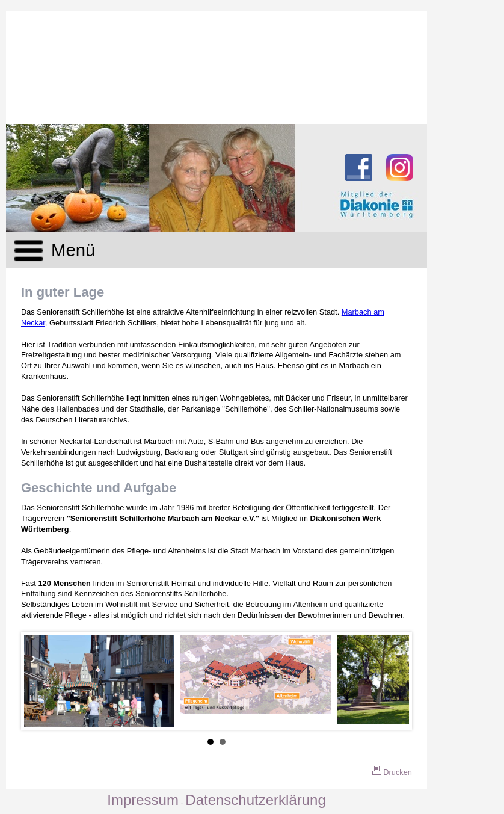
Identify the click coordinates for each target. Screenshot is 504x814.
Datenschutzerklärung (255, 800)
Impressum (143, 800)
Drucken (392, 772)
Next (393, 681)
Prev (40, 681)
